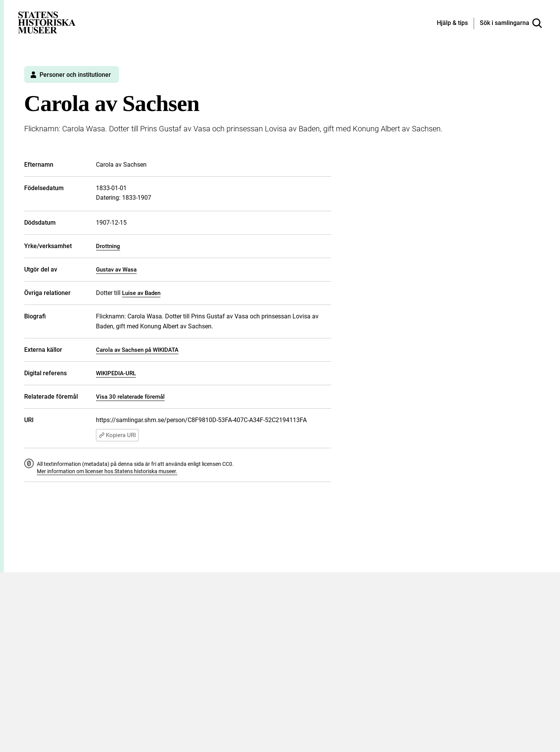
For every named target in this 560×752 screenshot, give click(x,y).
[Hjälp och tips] (452, 23)
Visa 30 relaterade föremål (130, 397)
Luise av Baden (141, 293)
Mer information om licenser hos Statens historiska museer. (107, 471)
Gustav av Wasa (116, 270)
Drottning (108, 246)
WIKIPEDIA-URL (116, 373)
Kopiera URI (117, 435)
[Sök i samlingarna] (511, 23)
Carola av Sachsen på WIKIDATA (137, 350)
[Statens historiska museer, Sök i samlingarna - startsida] (47, 22)
